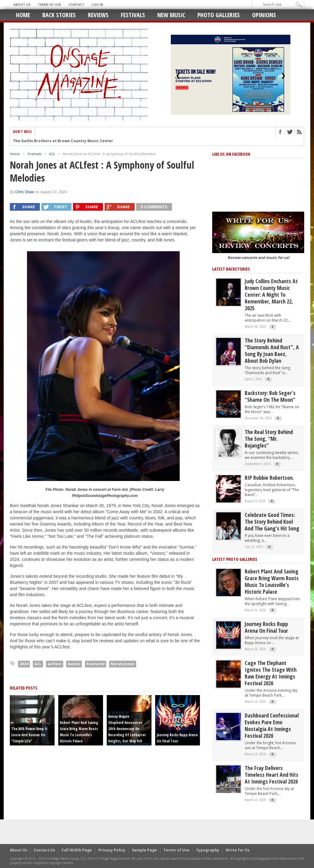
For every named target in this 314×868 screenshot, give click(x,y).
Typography (208, 850)
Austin (74, 664)
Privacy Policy (112, 850)
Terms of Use (49, 5)
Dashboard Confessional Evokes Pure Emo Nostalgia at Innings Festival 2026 (272, 725)
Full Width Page (77, 850)
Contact (76, 5)
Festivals (133, 15)
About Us (22, 5)
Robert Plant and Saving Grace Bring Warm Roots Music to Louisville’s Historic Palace (272, 581)
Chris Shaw (24, 192)
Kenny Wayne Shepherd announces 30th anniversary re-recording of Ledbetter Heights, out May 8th (127, 729)
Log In (97, 5)
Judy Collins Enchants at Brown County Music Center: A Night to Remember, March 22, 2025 (271, 295)
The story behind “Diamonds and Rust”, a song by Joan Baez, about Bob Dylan (272, 350)
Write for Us (238, 850)
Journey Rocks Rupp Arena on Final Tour (266, 627)
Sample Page (144, 850)
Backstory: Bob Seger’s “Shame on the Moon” (270, 396)
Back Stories (59, 15)
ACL (52, 154)
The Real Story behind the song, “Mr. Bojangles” (269, 439)
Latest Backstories (231, 269)
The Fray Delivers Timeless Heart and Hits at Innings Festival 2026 (272, 775)
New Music (171, 15)
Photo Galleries (219, 15)
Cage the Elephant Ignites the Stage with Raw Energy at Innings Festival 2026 (271, 673)
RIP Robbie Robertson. (269, 478)
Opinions (264, 15)
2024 (24, 664)
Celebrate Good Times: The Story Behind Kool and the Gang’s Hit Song (272, 522)
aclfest (55, 664)
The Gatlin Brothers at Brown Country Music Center (63, 142)
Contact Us (44, 850)
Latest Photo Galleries (235, 559)
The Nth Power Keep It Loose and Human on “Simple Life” (29, 735)
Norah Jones (123, 664)
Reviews (98, 15)
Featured (96, 664)
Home (23, 15)
